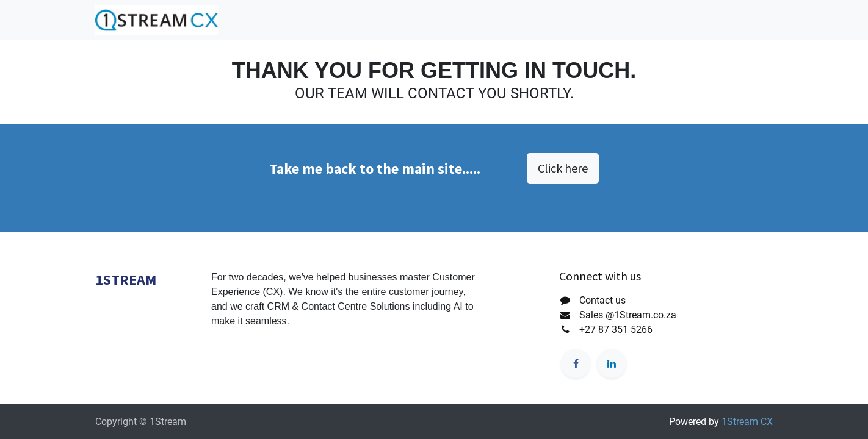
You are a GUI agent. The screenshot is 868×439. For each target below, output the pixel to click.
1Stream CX (747, 422)
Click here (563, 168)
